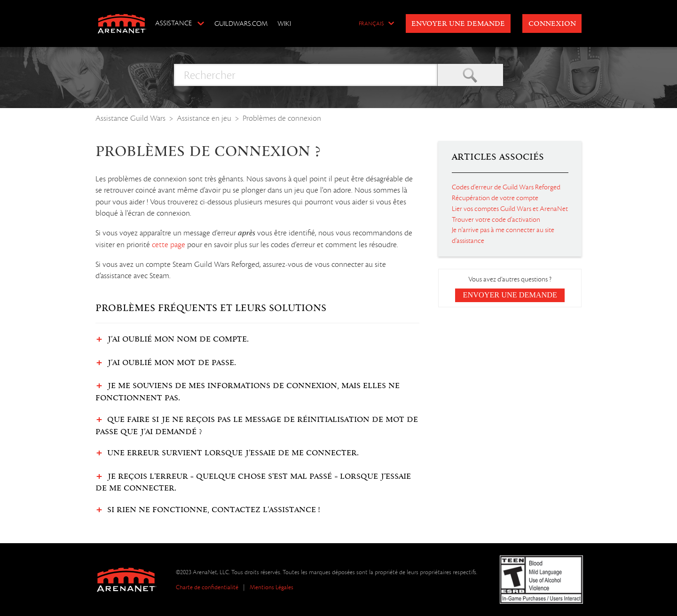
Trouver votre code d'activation (496, 219)
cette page (169, 245)
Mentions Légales (272, 587)
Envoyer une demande (458, 24)
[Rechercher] (306, 75)
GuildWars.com (241, 23)
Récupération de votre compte (495, 198)
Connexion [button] (552, 24)
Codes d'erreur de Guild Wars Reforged (506, 187)
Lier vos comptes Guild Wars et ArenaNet (510, 209)
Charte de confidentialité (207, 587)
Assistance (173, 23)
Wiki (284, 23)
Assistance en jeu (204, 118)
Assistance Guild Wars (130, 118)
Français (371, 24)
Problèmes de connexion (282, 118)
